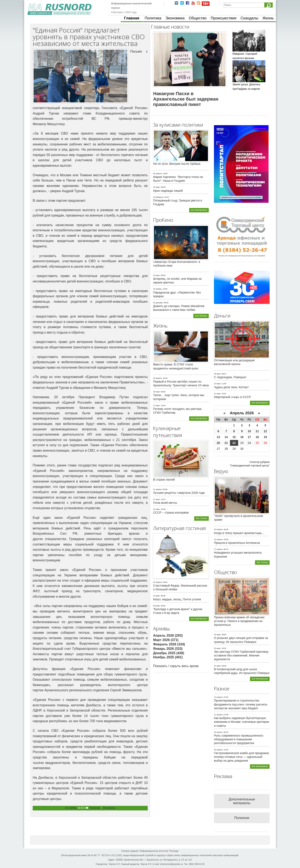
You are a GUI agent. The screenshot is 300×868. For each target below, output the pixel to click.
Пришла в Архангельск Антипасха (237, 543)
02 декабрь (158, 303)
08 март (157, 606)
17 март (157, 406)
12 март (217, 394)
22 (234, 443)
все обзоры (201, 316)
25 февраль (158, 197)
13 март (217, 384)
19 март (157, 509)
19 (265, 437)
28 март (217, 374)
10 (249, 431)
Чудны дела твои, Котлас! (231, 387)
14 (226, 437)
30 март (157, 392)
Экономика (175, 18)
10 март (157, 275)
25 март (157, 187)
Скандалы (249, 18)
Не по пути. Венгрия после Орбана (177, 164)
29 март (217, 635)
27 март (157, 499)
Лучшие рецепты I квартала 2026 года (179, 493)
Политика (153, 18)
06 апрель (157, 174)
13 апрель (218, 697)
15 (234, 437)
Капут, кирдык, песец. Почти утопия (177, 599)
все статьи (201, 518)
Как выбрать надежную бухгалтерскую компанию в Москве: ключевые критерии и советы (241, 722)
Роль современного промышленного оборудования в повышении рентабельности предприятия (239, 739)
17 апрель (218, 549)
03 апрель (218, 750)
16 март (157, 596)
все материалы (199, 210)
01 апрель (157, 489)
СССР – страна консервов (171, 513)
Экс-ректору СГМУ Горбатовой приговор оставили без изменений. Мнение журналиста (241, 655)
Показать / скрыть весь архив (176, 666)
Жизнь (268, 18)
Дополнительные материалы (242, 801)
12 (265, 431)
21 (226, 443)
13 (218, 437)
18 (257, 437)
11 (257, 431)
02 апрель (157, 582)
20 (218, 443)
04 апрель (218, 732)
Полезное (242, 818)
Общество (198, 18)
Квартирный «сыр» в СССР (232, 397)
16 (242, 437)
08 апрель (157, 378)
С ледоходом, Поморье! (230, 377)
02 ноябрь (71, 808)
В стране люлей (164, 480)
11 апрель (218, 715)
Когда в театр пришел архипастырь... (239, 533)
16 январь (157, 289)
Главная (132, 18)
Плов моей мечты (165, 503)
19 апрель (218, 539)
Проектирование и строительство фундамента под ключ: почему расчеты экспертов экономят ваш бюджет (241, 704)
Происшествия (223, 18)
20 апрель (218, 529)
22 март (217, 666)
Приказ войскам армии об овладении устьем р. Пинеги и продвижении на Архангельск (239, 621)
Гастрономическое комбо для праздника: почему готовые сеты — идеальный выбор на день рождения (242, 757)
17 (249, 437)
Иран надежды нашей (168, 191)
